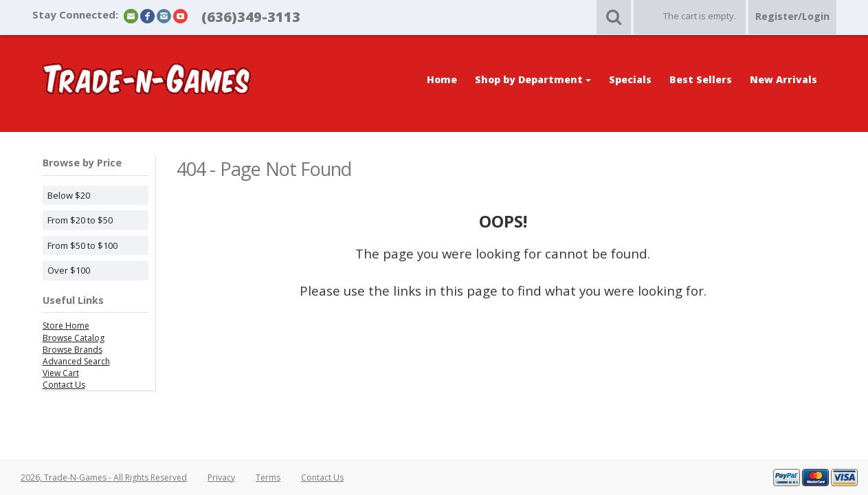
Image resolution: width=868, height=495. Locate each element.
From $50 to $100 (82, 245)
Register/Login (792, 16)
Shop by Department (533, 79)
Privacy (221, 477)
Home (442, 79)
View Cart (61, 373)
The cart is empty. (700, 16)
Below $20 (69, 195)
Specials (630, 79)
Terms (268, 477)
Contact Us (64, 385)
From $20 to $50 (80, 220)
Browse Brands (73, 350)
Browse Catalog (74, 338)
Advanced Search (76, 361)
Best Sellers (701, 79)
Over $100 (69, 270)
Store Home (66, 326)
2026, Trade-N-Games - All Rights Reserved (104, 477)
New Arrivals (783, 79)
